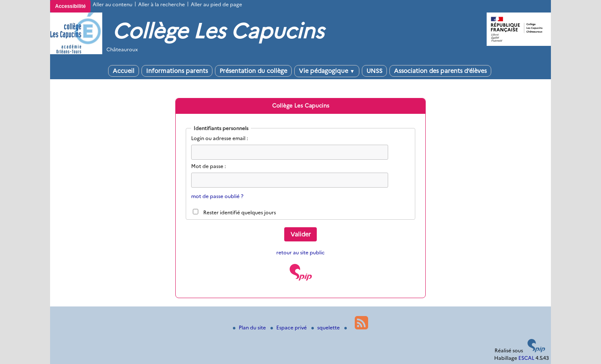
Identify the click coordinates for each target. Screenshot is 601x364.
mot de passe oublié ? (217, 196)
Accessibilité (70, 6)
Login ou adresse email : (220, 138)
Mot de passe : (208, 166)
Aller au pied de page (216, 4)
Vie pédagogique (327, 71)
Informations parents (177, 71)
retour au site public (300, 252)
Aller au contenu (112, 4)
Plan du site (250, 328)
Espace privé (289, 328)
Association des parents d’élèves (440, 71)
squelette (326, 328)
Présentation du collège (253, 71)
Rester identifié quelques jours (240, 212)
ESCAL (526, 358)
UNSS (374, 71)
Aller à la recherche (162, 4)
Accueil (124, 71)
